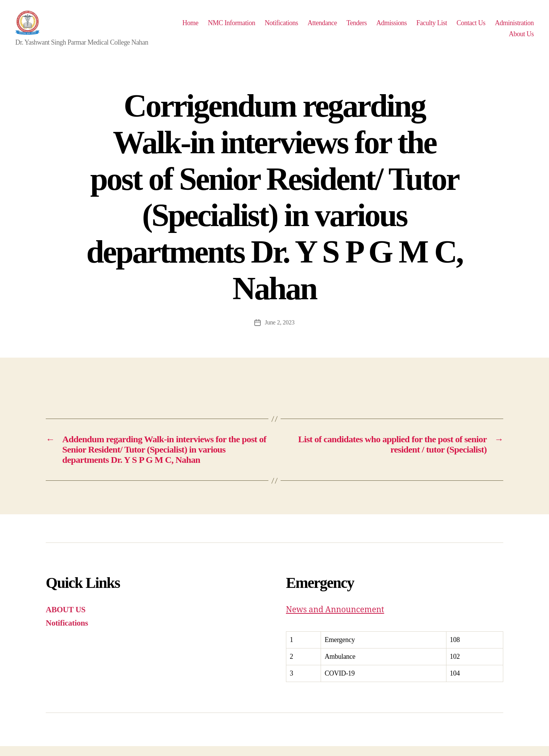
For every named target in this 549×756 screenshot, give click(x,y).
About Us (521, 39)
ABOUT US (66, 620)
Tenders (405, 27)
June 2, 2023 (279, 332)
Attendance (371, 27)
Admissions (440, 27)
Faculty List (480, 27)
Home (239, 27)
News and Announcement (335, 620)
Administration (480, 39)
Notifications (330, 27)
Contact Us (519, 27)
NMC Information (280, 27)
